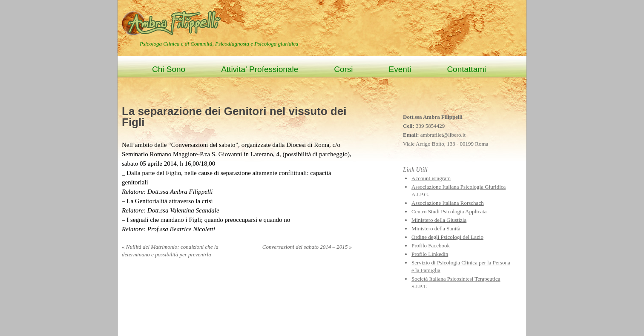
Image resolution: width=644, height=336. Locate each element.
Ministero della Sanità (436, 228)
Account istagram (431, 178)
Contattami (466, 69)
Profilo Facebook (431, 246)
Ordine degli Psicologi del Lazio (447, 237)
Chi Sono (169, 69)
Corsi (343, 69)
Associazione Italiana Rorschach (448, 203)
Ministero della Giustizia (439, 220)
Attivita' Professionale (260, 69)
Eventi (400, 69)
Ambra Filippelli (173, 23)
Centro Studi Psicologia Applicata (449, 211)
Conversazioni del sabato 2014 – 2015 (307, 247)
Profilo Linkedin (430, 254)
